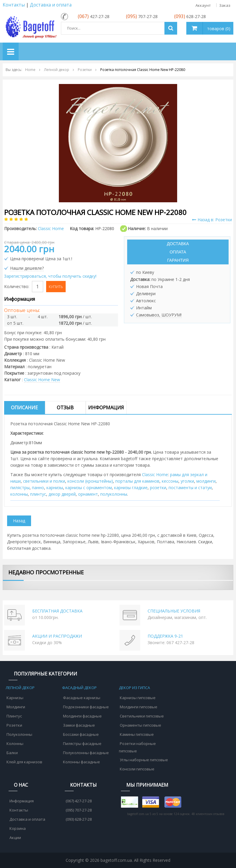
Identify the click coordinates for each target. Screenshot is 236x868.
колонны (19, 494)
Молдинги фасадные (82, 716)
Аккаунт (203, 5)
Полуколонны (19, 734)
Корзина (18, 828)
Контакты (14, 5)
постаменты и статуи (190, 488)
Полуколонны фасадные (86, 753)
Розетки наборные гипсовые (137, 747)
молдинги (206, 481)
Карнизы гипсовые (138, 698)
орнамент (88, 494)
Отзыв (65, 408)
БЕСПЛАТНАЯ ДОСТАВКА (57, 611)
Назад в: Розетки (212, 220)
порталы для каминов (137, 481)
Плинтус (14, 716)
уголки (187, 481)
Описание (24, 408)
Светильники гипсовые (142, 716)
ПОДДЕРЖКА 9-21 (165, 636)
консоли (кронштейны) (90, 481)
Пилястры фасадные (82, 743)
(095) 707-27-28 (79, 810)
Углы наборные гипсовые (144, 760)
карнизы (55, 488)
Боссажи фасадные (81, 734)
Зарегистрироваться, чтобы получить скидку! (50, 276)
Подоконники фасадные (86, 707)
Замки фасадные (79, 725)
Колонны (15, 743)
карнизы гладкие (131, 488)
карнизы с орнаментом (89, 488)
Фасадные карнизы (82, 698)
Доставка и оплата (51, 5)
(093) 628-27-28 (79, 819)
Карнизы (15, 698)
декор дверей (62, 494)
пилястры (20, 488)
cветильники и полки (44, 481)
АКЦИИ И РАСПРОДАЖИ (57, 636)
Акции (15, 838)
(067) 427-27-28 (79, 801)
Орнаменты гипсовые (140, 725)
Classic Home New (42, 380)
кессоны (170, 481)
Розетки (14, 725)
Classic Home (155, 475)
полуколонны (114, 494)
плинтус (38, 494)
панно (38, 488)
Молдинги (16, 707)
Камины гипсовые (137, 734)
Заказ (225, 5)
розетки (158, 488)
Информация (106, 408)
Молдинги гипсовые (139, 707)
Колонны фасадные (81, 762)
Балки (12, 753)
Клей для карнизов (24, 762)
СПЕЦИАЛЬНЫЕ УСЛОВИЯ (174, 611)
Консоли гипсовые (137, 769)
